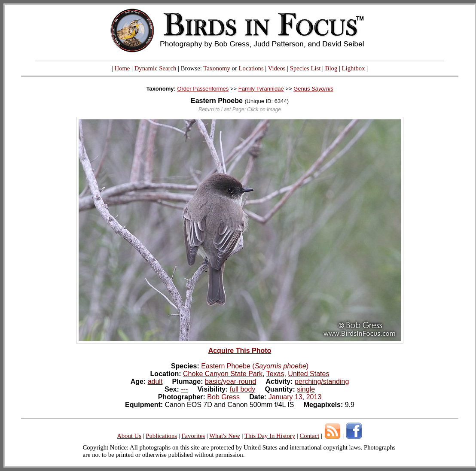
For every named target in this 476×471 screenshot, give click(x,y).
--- (184, 389)
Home (122, 68)
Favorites (193, 436)
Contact (309, 436)
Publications (161, 436)
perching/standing (322, 381)
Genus (313, 89)
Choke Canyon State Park (223, 374)
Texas (275, 374)
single (306, 389)
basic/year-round (230, 381)
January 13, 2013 (295, 397)
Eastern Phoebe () (255, 366)
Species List (305, 68)
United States (308, 374)
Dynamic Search (156, 68)
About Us (129, 436)
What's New (225, 436)
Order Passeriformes (203, 89)
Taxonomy (217, 68)
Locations (251, 68)
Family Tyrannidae (261, 89)
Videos (277, 68)
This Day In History (270, 436)
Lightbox (354, 68)
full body (243, 389)
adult (155, 381)
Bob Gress (223, 397)
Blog (331, 68)
